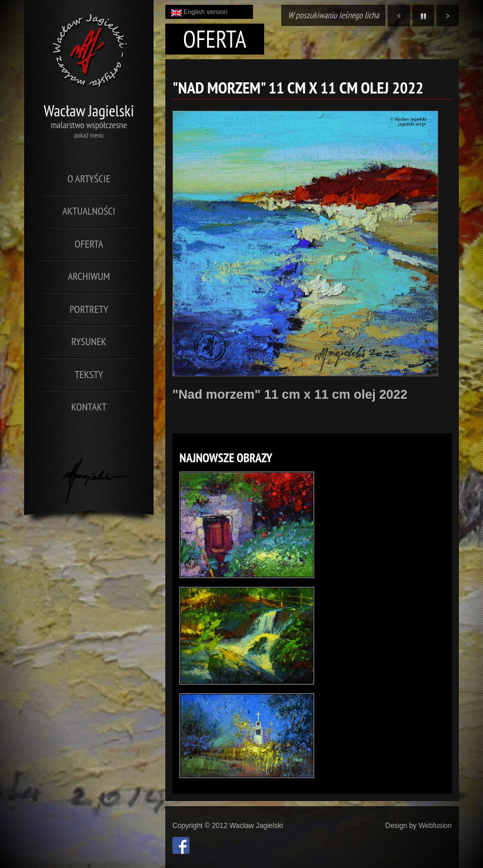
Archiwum (89, 276)
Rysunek (89, 341)
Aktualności (89, 211)
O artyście (89, 178)
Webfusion (435, 826)
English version (199, 12)
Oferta (89, 244)
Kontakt (89, 407)
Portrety (89, 309)
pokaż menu (89, 135)
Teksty (89, 374)
